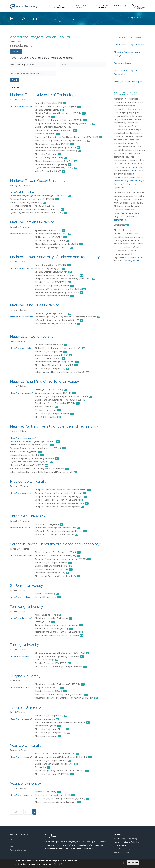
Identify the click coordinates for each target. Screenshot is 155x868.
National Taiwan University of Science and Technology (55, 257)
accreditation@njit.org (122, 849)
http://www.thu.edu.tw (20, 688)
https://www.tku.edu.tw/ (21, 618)
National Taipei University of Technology (43, 95)
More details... (90, 848)
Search (13, 846)
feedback (136, 170)
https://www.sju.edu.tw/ (21, 597)
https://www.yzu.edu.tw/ (21, 757)
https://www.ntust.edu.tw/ (22, 268)
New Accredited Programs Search (129, 44)
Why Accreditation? (60, 6)
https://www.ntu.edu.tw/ (21, 234)
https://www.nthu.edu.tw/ (21, 317)
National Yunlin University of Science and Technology (54, 426)
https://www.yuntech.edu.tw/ (23, 438)
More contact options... (122, 852)
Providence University (28, 481)
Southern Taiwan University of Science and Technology (55, 544)
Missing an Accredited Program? (129, 81)
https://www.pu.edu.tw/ (20, 493)
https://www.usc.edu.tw (20, 528)
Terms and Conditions (18, 850)
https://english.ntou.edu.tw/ (23, 192)
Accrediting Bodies (122, 63)
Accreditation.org (51, 842)
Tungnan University (26, 707)
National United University (32, 336)
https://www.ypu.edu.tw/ (21, 795)
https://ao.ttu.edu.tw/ (20, 656)
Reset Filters (16, 42)
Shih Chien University (27, 516)
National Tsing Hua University (34, 305)
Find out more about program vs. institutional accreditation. (127, 216)
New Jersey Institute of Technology (80, 842)
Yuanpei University (25, 783)
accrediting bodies (131, 261)
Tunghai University (25, 676)
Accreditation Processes (102, 6)
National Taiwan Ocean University (38, 181)
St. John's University (27, 586)
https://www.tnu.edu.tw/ (21, 719)
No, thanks (133, 863)
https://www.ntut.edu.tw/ (21, 106)
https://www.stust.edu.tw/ (22, 556)
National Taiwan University (32, 222)
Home (48, 5)
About (12, 843)
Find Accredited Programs (80, 6)
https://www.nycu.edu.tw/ (21, 393)
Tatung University (25, 645)
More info (58, 864)
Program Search (136, 18)
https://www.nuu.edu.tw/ (21, 348)
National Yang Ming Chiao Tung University (45, 381)
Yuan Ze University (26, 745)
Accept (122, 863)
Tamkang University (26, 607)
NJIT (95, 842)
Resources (118, 5)
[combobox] (33, 65)
